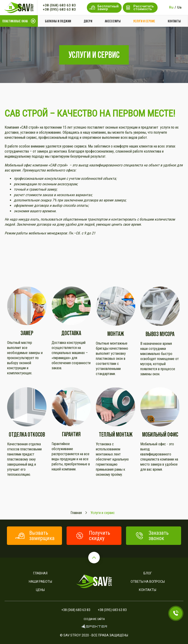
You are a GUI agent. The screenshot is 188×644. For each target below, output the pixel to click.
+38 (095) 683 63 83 (59, 9)
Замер (27, 333)
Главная (40, 573)
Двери (88, 21)
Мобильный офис (160, 434)
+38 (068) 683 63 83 (59, 5)
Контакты (174, 21)
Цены (40, 590)
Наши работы (40, 582)
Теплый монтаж (116, 434)
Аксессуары (113, 21)
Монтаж (116, 334)
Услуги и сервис (144, 21)
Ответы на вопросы (148, 582)
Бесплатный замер (104, 8)
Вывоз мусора (160, 334)
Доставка (71, 333)
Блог (148, 573)
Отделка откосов (27, 434)
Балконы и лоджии (58, 21)
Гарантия (71, 434)
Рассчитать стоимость (139, 8)
